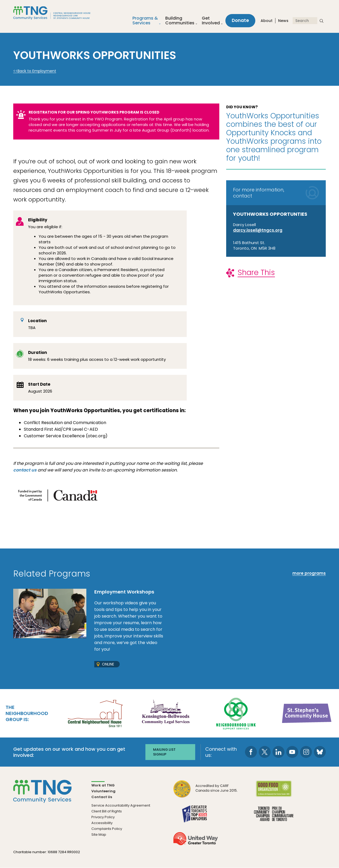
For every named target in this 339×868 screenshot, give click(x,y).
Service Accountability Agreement (121, 805)
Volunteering (103, 791)
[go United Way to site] (196, 842)
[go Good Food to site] (274, 792)
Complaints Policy (107, 829)
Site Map (99, 835)
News (283, 21)
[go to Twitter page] (265, 752)
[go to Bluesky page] (320, 752)
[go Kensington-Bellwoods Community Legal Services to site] (166, 713)
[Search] (305, 21)
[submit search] (322, 21)
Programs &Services (145, 21)
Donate (240, 21)
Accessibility (102, 823)
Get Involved (211, 21)
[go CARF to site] (206, 792)
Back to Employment (37, 71)
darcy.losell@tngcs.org (258, 230)
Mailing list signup (164, 752)
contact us (25, 470)
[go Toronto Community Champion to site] (274, 817)
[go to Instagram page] (306, 752)
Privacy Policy (103, 817)
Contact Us (102, 797)
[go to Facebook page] (251, 752)
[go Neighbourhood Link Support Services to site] (236, 713)
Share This (256, 273)
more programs (309, 573)
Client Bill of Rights (107, 811)
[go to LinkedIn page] (278, 752)
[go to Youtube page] (292, 752)
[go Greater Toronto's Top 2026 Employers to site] (196, 817)
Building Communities (180, 21)
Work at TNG (103, 785)
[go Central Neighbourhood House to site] (95, 713)
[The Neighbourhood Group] (58, 13)
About (267, 21)
